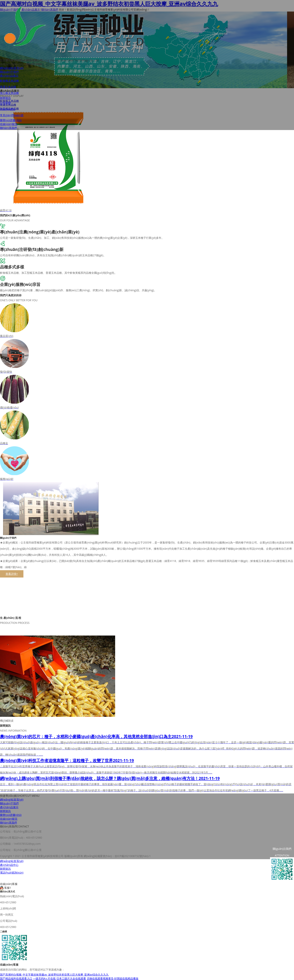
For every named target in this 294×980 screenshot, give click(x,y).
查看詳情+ (12, 574)
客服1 (6, 887)
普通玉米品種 (8, 88)
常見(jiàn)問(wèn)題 (12, 116)
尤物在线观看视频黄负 (100, 978)
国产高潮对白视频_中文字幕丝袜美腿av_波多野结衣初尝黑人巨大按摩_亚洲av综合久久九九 (54, 974)
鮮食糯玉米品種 (9, 82)
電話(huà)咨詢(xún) (12, 872)
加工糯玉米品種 (9, 94)
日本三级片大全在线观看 (71, 978)
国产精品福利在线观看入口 (16, 978)
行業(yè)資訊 (8, 110)
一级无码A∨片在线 (44, 978)
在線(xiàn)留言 (9, 125)
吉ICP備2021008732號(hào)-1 (133, 856)
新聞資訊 (5, 99)
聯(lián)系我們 (8, 129)
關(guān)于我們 (9, 73)
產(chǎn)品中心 (9, 864)
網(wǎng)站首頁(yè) (12, 69)
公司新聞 (5, 104)
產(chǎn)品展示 (9, 77)
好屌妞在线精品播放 (126, 978)
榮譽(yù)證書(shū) (11, 121)
